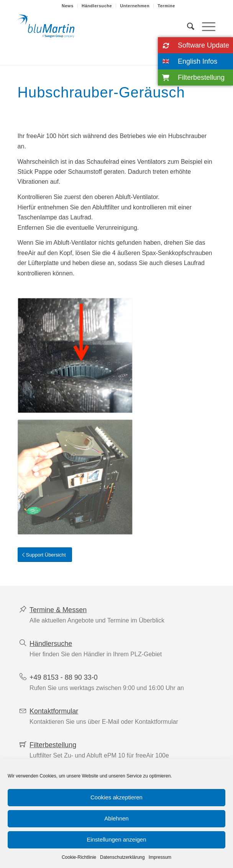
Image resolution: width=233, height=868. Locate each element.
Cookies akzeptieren (116, 797)
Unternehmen (135, 6)
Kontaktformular (54, 711)
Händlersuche (97, 6)
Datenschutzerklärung (122, 857)
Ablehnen (116, 818)
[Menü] (205, 26)
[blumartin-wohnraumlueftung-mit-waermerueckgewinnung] (97, 26)
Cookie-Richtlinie (79, 857)
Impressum (160, 857)
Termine (166, 6)
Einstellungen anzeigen (116, 839)
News (68, 6)
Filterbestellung (53, 745)
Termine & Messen (58, 610)
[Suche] (187, 26)
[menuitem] (68, 6)
